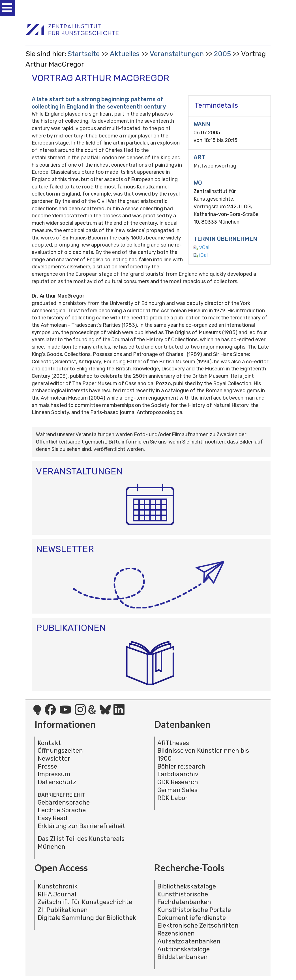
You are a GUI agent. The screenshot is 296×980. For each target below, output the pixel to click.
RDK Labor (172, 798)
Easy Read (52, 818)
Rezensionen (176, 933)
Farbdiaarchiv (178, 774)
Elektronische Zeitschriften (198, 925)
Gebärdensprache (64, 802)
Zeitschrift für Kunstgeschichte (85, 902)
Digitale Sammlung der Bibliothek (87, 918)
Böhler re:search (181, 766)
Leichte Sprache (62, 810)
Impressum (54, 774)
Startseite (83, 54)
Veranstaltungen (177, 54)
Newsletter (54, 759)
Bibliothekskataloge (187, 886)
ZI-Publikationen (63, 910)
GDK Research (178, 782)
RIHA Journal (57, 894)
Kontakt (49, 743)
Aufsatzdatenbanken (189, 941)
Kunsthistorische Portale (194, 910)
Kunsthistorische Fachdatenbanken (184, 898)
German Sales (177, 790)
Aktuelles (125, 54)
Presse (47, 766)
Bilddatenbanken (183, 957)
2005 (222, 54)
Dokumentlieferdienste (192, 918)
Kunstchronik (58, 886)
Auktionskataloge (184, 949)
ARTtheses (173, 743)
